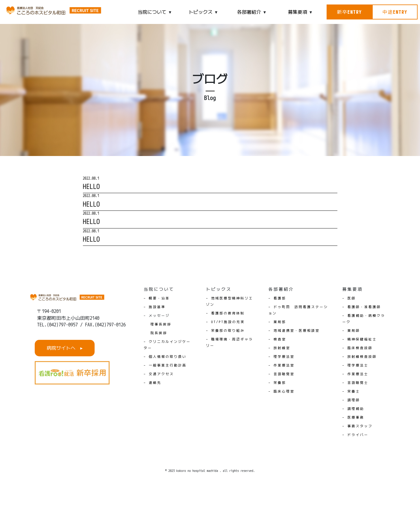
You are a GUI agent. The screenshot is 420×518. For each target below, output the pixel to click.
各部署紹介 (249, 12)
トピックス (201, 12)
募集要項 (298, 12)
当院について (152, 12)
